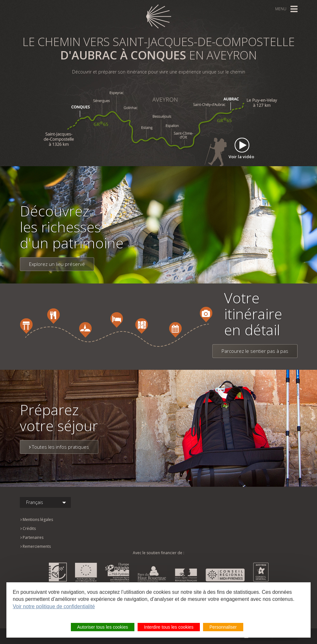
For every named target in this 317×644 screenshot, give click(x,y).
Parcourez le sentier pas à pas (255, 351)
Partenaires (32, 537)
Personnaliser (223, 627)
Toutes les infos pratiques (59, 447)
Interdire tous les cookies (169, 627)
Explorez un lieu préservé (57, 264)
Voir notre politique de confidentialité (54, 606)
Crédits (28, 528)
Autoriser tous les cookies (103, 627)
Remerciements (36, 546)
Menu (281, 9)
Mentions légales (37, 520)
